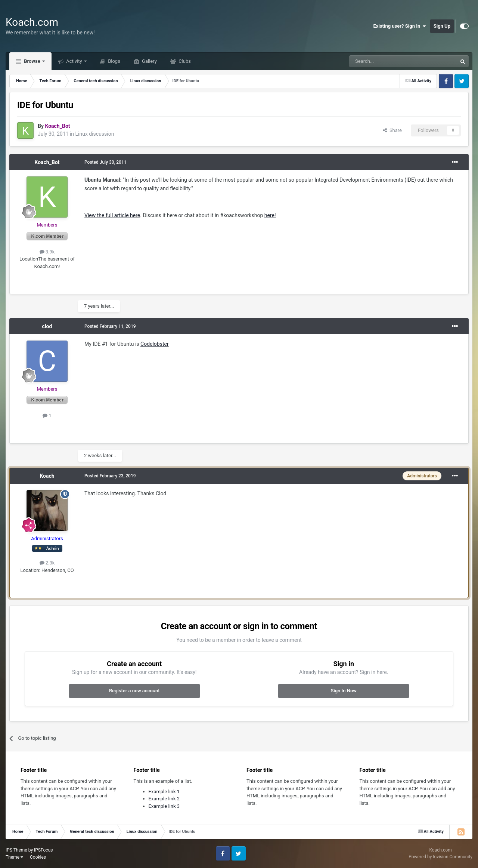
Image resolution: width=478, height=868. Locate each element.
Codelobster (155, 344)
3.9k (47, 252)
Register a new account (134, 691)
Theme (14, 857)
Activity (74, 61)
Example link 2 (164, 799)
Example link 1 (164, 792)
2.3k (47, 563)
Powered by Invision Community (440, 857)
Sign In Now (344, 691)
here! (270, 215)
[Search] (385, 61)
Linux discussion (94, 134)
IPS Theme (16, 850)
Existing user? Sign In (400, 26)
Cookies (38, 857)
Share (392, 130)
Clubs (184, 61)
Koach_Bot (47, 162)
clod (47, 326)
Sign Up (442, 26)
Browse (32, 61)
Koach (47, 476)
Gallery (149, 61)
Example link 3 (164, 806)
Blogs (114, 61)
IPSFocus (43, 850)
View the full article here (112, 215)
